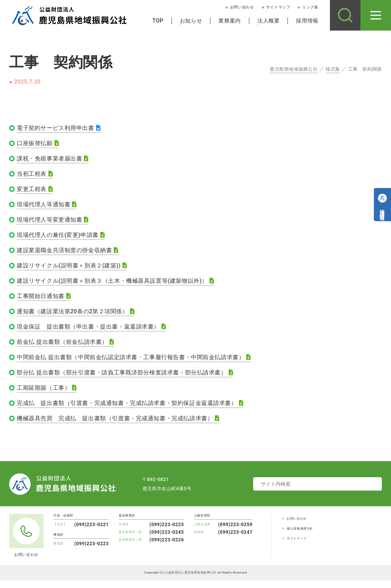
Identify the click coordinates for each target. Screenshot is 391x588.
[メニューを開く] (376, 15)
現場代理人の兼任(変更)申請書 (61, 238)
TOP (158, 21)
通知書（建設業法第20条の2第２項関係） (76, 316)
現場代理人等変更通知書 (52, 222)
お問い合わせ (242, 7)
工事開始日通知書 (42, 300)
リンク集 (310, 7)
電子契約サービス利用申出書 (58, 128)
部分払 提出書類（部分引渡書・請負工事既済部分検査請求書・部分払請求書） (129, 379)
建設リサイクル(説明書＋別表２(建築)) (72, 269)
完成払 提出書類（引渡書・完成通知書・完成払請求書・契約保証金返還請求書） (134, 410)
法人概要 (269, 21)
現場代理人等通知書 (45, 207)
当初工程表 (33, 175)
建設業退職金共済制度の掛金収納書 (68, 254)
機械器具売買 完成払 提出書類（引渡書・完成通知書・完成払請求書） (122, 426)
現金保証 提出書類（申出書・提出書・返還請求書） (93, 332)
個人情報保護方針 (300, 536)
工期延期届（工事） (45, 394)
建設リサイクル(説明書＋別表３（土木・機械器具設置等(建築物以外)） (119, 285)
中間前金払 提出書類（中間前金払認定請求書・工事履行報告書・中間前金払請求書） (138, 363)
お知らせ (191, 21)
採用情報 (307, 21)
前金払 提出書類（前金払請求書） (65, 347)
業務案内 (230, 21)
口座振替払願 (36, 144)
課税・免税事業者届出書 (52, 160)
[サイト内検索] (345, 15)
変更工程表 (33, 191)
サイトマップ (278, 7)
